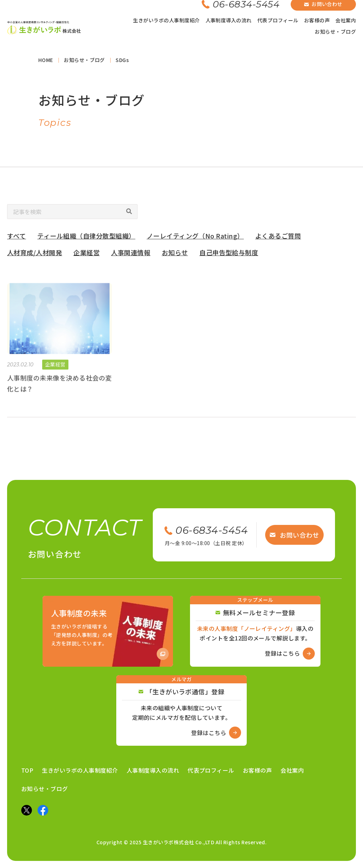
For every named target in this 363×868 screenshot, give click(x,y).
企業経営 (86, 254)
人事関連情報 (131, 254)
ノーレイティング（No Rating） (195, 238)
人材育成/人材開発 (35, 254)
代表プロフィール (278, 20)
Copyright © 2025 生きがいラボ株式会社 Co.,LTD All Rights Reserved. (182, 842)
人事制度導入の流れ (229, 20)
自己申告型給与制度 (229, 254)
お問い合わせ (294, 535)
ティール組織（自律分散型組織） (86, 238)
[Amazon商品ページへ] (108, 631)
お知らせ (175, 254)
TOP (27, 770)
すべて (16, 238)
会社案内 (346, 20)
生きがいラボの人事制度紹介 (166, 20)
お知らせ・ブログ (335, 32)
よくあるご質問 (278, 238)
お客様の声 (317, 20)
